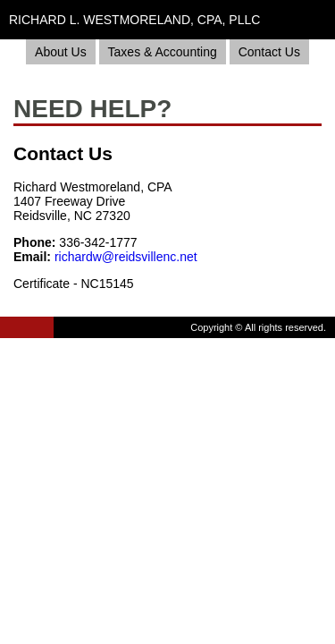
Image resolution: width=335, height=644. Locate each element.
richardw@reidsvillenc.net (126, 257)
